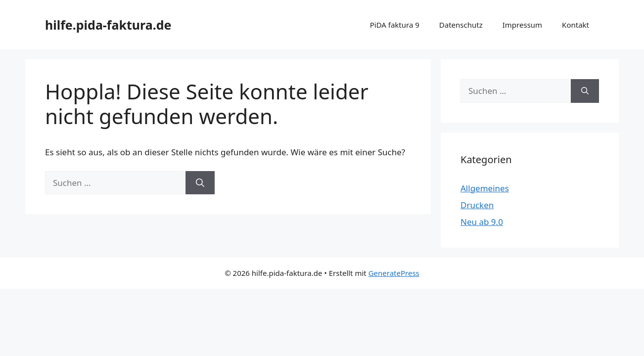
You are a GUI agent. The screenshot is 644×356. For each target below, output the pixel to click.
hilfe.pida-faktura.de (108, 25)
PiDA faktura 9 (395, 25)
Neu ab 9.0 (482, 222)
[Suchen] (200, 183)
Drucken (477, 205)
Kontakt (575, 25)
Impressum (522, 25)
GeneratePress (394, 273)
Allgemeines (485, 188)
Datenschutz (461, 25)
